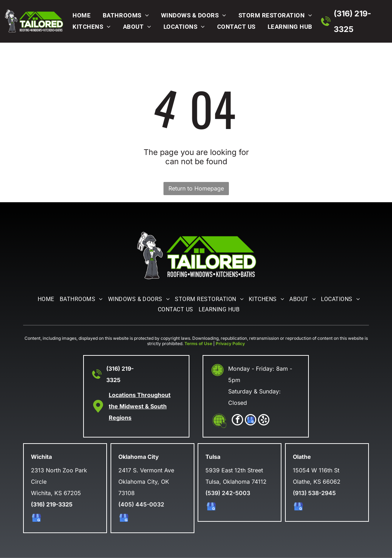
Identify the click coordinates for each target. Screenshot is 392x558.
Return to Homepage (196, 188)
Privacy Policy (230, 344)
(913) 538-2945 (314, 493)
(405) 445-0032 (141, 504)
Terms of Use (198, 344)
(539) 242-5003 (228, 493)
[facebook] (237, 421)
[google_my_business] (251, 421)
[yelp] (264, 421)
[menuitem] (80, 15)
